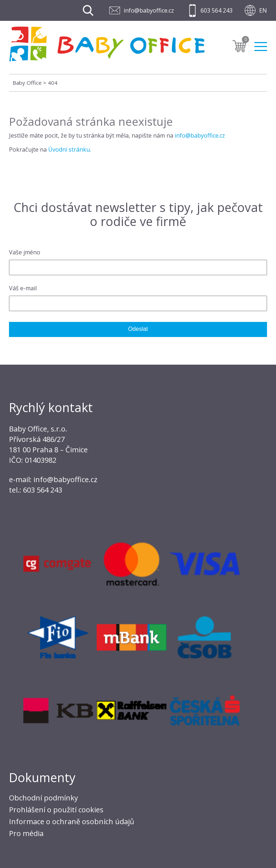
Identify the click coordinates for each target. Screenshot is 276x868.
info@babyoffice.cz (149, 10)
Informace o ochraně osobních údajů (72, 821)
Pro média (26, 833)
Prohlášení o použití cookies (56, 810)
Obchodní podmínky (43, 798)
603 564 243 (217, 10)
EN (263, 10)
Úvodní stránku (69, 149)
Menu (261, 47)
